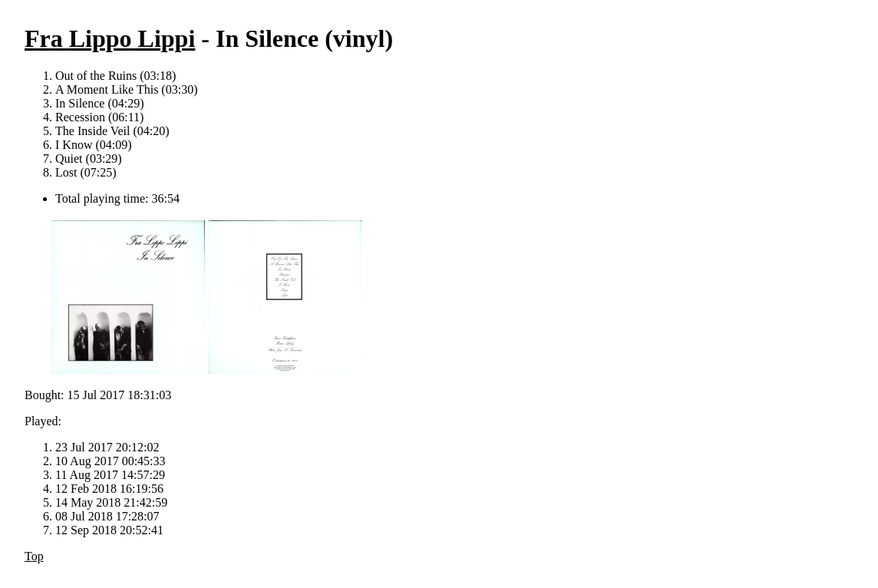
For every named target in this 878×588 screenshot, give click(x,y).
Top (34, 556)
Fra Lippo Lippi (110, 38)
